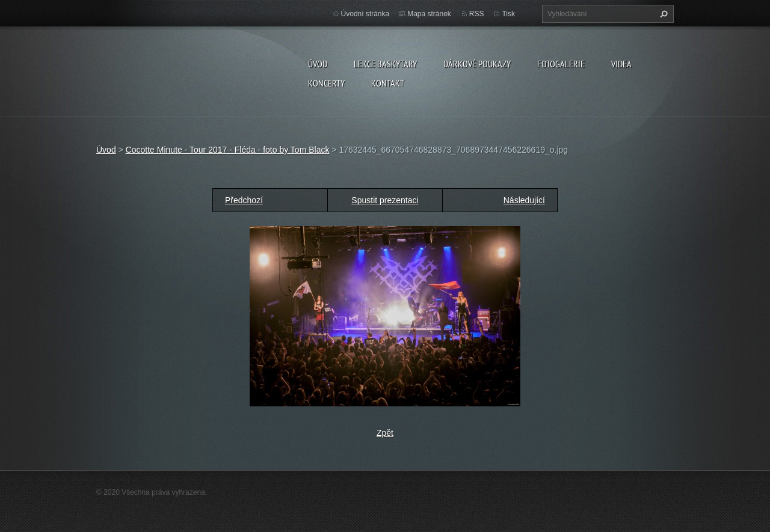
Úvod (318, 64)
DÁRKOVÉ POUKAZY (477, 64)
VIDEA (621, 64)
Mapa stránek (429, 14)
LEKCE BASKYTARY (385, 64)
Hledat (662, 14)
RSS (477, 14)
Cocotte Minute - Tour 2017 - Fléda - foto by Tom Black (228, 150)
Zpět (385, 433)
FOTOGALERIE (561, 64)
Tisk (508, 14)
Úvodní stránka (365, 14)
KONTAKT (388, 83)
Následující (524, 200)
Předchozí (244, 200)
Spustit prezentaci (385, 200)
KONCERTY (326, 83)
